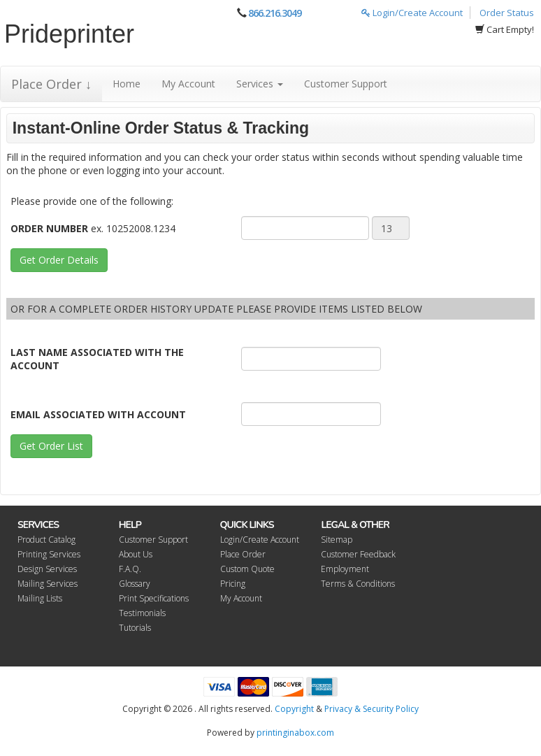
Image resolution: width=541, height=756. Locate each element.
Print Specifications (154, 598)
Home (127, 84)
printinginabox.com (295, 733)
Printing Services (49, 554)
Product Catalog (46, 540)
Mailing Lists (40, 598)
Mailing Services (48, 584)
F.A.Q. (130, 569)
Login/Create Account (412, 13)
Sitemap (337, 540)
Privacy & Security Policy (372, 709)
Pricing (233, 584)
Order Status (507, 13)
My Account (188, 84)
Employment (345, 569)
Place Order (243, 554)
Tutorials (135, 628)
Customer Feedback (358, 554)
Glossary (135, 584)
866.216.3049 (275, 13)
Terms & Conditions (358, 584)
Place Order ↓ (51, 84)
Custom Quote (247, 569)
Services (260, 84)
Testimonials (142, 613)
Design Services (47, 569)
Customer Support (346, 84)
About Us (136, 554)
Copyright (294, 709)
